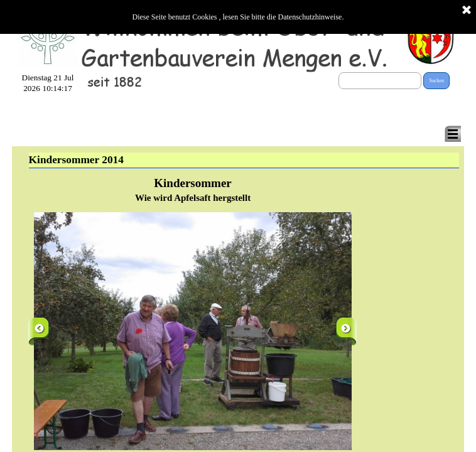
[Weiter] (346, 331)
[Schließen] (467, 11)
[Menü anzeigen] (453, 134)
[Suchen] (380, 81)
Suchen (436, 81)
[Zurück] (39, 331)
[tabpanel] (193, 190)
